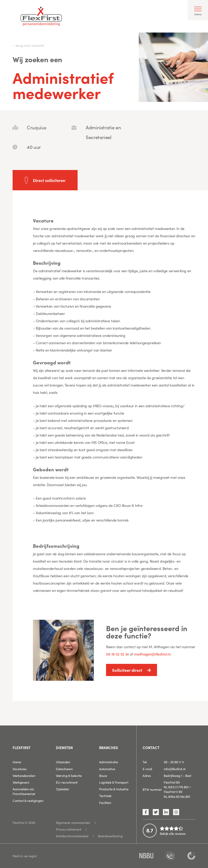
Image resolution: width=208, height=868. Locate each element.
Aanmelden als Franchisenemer (24, 791)
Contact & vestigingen (28, 800)
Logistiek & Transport (114, 782)
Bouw (103, 775)
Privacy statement (69, 829)
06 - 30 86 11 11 (174, 762)
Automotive (107, 769)
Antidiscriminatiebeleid (72, 836)
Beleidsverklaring (110, 836)
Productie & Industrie (114, 789)
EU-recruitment (67, 782)
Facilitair (105, 803)
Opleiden (62, 789)
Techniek (105, 796)
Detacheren (64, 769)
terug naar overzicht (30, 45)
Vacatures (20, 769)
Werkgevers (21, 782)
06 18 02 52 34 (117, 654)
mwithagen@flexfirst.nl (152, 654)
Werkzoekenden (24, 775)
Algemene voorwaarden (73, 822)
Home (17, 762)
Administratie (108, 762)
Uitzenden (63, 762)
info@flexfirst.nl (175, 769)
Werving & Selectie (69, 775)
